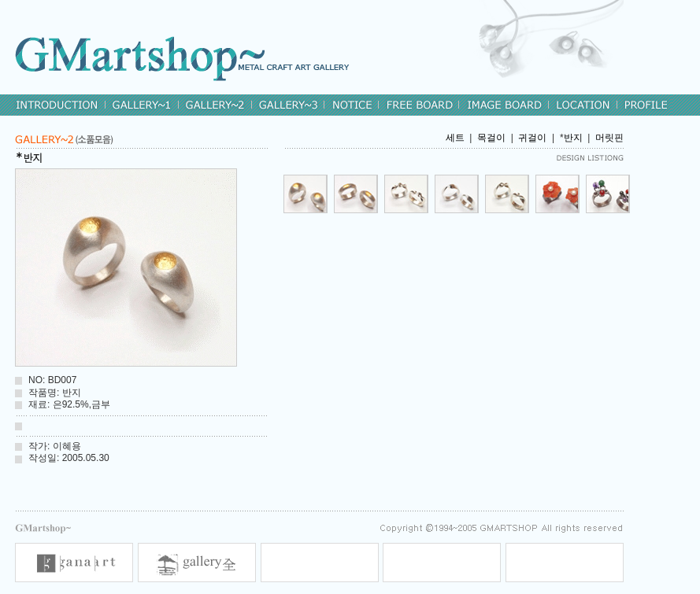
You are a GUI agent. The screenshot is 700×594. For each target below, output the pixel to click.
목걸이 (491, 138)
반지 (573, 138)
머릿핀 (609, 138)
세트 (455, 138)
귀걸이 (532, 138)
